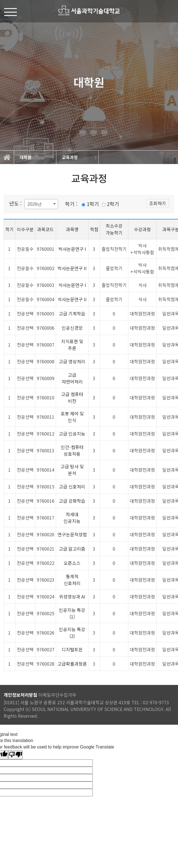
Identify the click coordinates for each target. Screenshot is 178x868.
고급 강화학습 (72, 501)
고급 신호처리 (72, 486)
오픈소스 (72, 563)
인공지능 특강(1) (72, 613)
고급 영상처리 (72, 361)
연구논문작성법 (72, 534)
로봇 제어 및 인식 (72, 417)
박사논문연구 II (72, 268)
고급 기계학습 (72, 313)
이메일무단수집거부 (57, 695)
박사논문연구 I (72, 249)
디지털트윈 (72, 649)
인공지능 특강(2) (72, 633)
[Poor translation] (15, 755)
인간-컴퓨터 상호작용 (72, 450)
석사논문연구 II (72, 299)
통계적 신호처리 (72, 580)
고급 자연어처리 (72, 378)
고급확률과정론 (72, 664)
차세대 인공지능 (72, 518)
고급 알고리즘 (72, 549)
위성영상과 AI (72, 596)
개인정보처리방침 (20, 695)
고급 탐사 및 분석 (72, 470)
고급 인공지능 (72, 434)
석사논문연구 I (72, 285)
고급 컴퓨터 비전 (72, 397)
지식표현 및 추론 (72, 345)
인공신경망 (72, 328)
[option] (35, 157)
